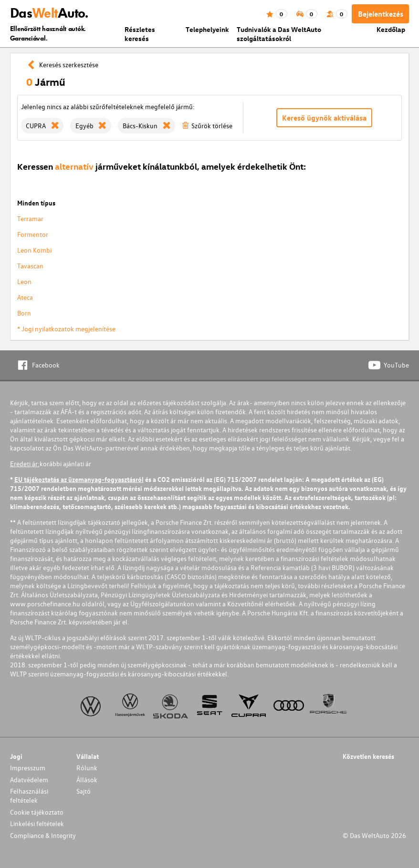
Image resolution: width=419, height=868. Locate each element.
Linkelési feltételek (37, 823)
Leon (24, 281)
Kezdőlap (391, 29)
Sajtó (84, 791)
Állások (87, 780)
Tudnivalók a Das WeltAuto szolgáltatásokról (279, 34)
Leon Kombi (34, 250)
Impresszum (28, 768)
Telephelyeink (207, 29)
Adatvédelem (29, 780)
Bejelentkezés (381, 14)
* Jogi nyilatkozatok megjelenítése (66, 329)
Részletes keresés (140, 34)
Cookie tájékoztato (37, 812)
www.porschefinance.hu (45, 604)
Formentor (33, 234)
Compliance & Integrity (43, 835)
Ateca (25, 297)
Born (24, 313)
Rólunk (87, 768)
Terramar (30, 219)
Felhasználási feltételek (29, 796)
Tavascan (30, 266)
